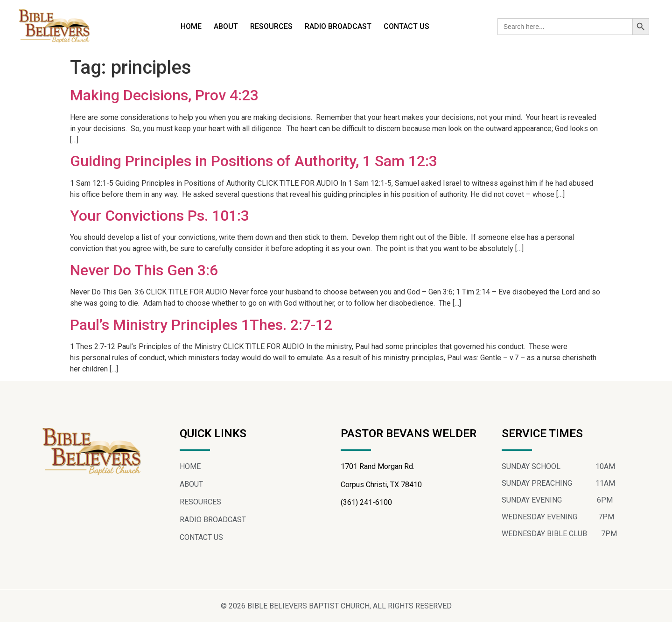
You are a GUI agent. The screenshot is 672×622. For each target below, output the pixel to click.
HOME (191, 26)
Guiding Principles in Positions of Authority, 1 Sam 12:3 (254, 161)
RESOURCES (271, 26)
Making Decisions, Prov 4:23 (164, 95)
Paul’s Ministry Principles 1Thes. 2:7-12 (201, 325)
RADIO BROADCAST (338, 26)
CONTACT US (406, 26)
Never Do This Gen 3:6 (144, 270)
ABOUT (226, 26)
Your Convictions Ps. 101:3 (160, 216)
